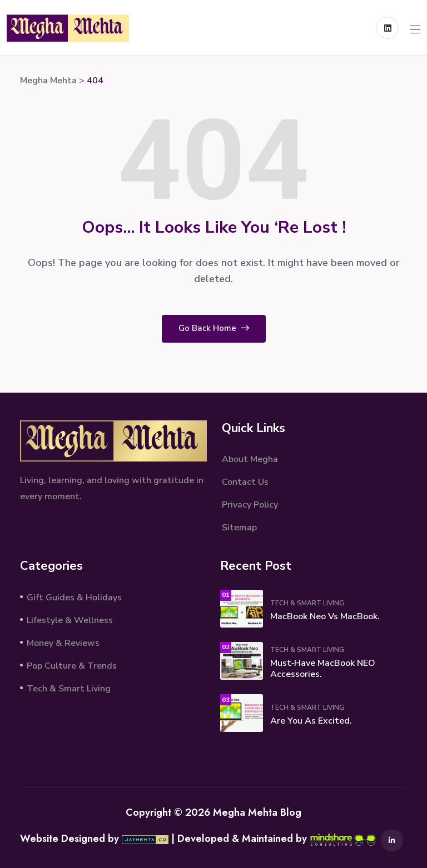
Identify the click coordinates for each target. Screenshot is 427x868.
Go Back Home (214, 328)
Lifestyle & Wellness (70, 620)
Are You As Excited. (311, 721)
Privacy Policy (250, 505)
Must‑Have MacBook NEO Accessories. (323, 669)
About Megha (250, 459)
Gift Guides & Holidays (74, 598)
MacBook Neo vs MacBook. (325, 616)
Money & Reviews (63, 643)
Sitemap (239, 528)
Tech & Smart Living (69, 689)
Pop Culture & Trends (72, 666)
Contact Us (245, 482)
